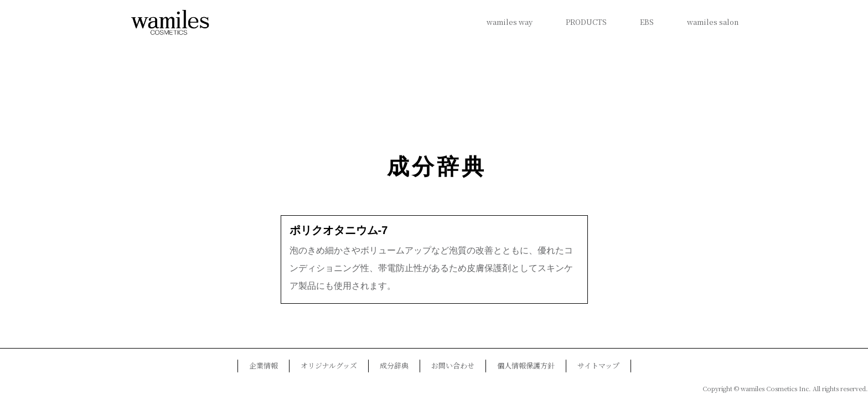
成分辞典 (437, 167)
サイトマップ (598, 365)
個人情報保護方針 (526, 365)
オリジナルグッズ (329, 365)
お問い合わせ (453, 365)
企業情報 (263, 365)
